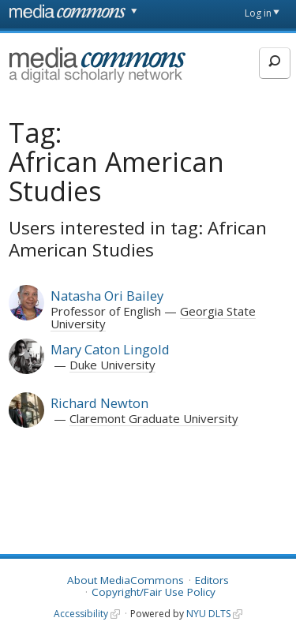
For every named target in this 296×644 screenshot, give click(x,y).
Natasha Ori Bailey (107, 296)
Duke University (112, 365)
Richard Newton (99, 403)
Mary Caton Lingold (110, 349)
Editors (212, 580)
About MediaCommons (126, 580)
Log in (258, 13)
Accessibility (81, 614)
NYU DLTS (208, 614)
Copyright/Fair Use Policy (154, 592)
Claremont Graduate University (154, 418)
